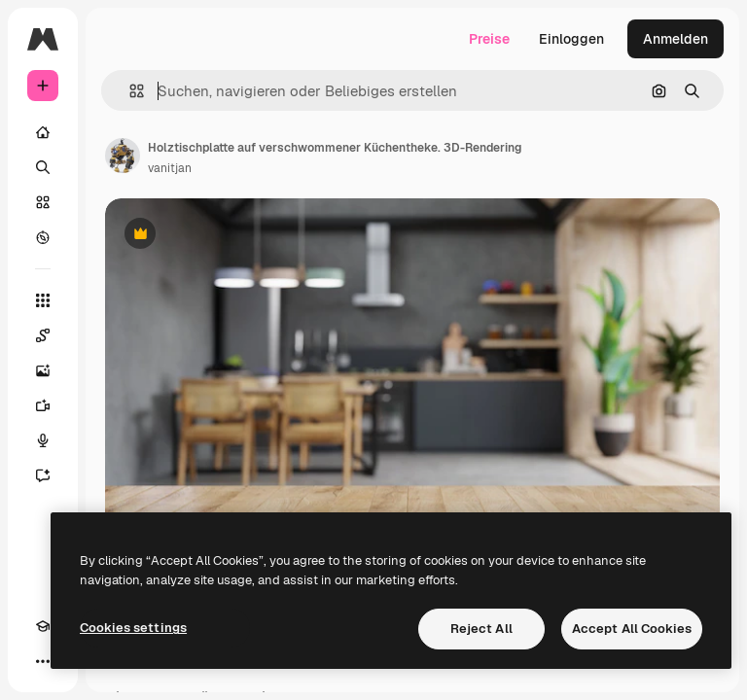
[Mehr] (43, 661)
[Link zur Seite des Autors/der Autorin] (123, 156)
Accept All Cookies (632, 629)
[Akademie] (43, 626)
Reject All (481, 629)
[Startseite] (43, 132)
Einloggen (571, 39)
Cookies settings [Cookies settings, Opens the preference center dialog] (133, 628)
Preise (489, 39)
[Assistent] (43, 475)
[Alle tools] (43, 300)
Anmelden (676, 39)
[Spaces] (43, 335)
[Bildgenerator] (43, 370)
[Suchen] (43, 167)
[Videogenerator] (43, 405)
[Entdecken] (43, 237)
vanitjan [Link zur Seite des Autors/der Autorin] (170, 168)
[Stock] (43, 202)
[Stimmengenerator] (43, 440)
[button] (129, 91)
